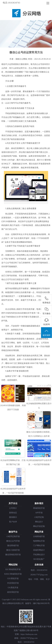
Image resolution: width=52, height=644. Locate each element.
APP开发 (39, 513)
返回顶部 (46, 333)
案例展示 (13, 517)
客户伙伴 (13, 522)
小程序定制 (39, 517)
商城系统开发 (39, 508)
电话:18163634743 (11, 3)
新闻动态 (13, 513)
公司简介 (13, 508)
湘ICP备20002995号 (41, 603)
